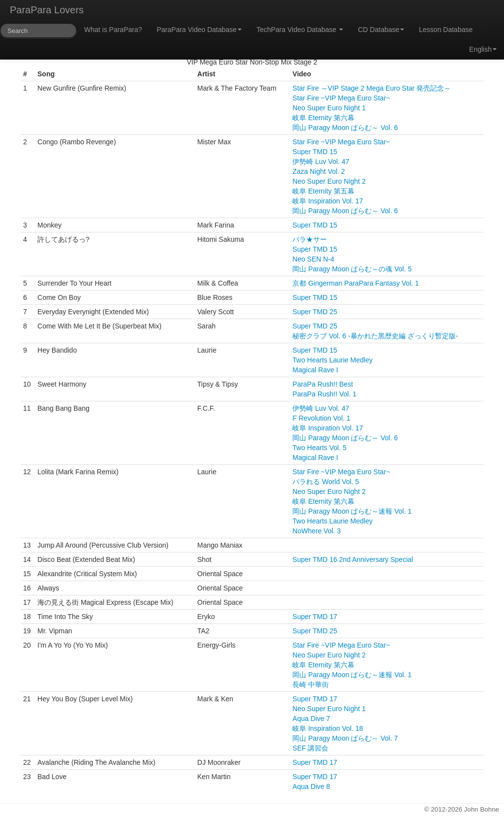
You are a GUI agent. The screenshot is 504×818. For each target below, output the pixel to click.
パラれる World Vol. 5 (326, 482)
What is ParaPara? (113, 30)
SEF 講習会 (310, 748)
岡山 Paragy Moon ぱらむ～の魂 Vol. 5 (352, 269)
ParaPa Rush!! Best (323, 384)
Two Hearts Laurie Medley (332, 360)
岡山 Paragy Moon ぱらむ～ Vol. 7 (345, 738)
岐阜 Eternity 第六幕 (323, 118)
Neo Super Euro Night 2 (329, 181)
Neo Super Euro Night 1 (329, 108)
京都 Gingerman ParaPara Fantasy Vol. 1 (356, 283)
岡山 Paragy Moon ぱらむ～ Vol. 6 (345, 128)
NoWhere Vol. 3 (316, 531)
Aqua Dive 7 (311, 719)
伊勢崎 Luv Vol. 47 (321, 162)
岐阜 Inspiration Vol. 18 (328, 728)
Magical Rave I (315, 370)
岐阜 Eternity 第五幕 (323, 191)
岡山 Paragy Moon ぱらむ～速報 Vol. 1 (352, 511)
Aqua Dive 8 (311, 786)
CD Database (381, 30)
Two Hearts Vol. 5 (319, 448)
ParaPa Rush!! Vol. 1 (324, 394)
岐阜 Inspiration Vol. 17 (328, 201)
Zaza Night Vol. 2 (319, 171)
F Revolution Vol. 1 (321, 418)
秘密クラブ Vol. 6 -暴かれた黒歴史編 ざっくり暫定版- (375, 336)
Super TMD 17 (315, 617)
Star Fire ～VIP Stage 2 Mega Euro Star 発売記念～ (372, 88)
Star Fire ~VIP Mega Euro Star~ (341, 98)
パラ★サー (310, 239)
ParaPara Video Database (199, 30)
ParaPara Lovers (47, 10)
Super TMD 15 (315, 152)
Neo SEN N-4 (313, 259)
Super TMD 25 (315, 312)
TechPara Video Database (300, 30)
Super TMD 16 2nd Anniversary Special (353, 559)
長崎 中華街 (311, 685)
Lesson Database (446, 30)
